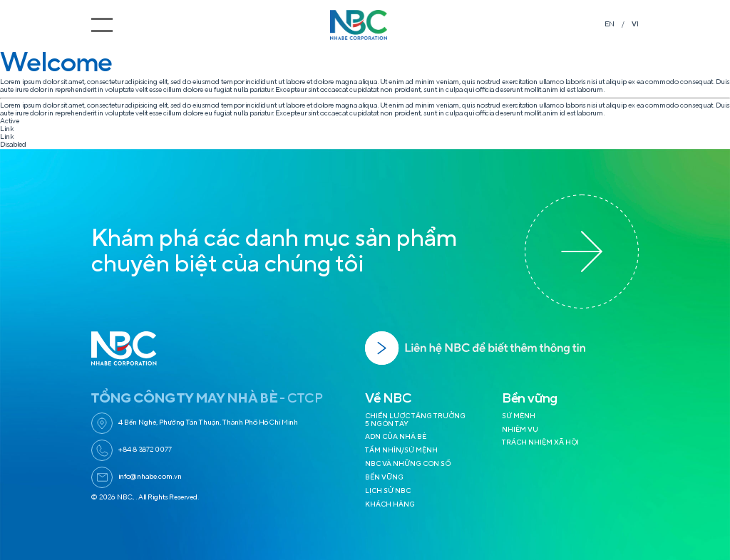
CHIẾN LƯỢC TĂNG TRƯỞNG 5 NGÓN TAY (415, 420)
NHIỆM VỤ (520, 430)
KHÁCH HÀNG (390, 504)
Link (7, 129)
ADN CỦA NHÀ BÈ (396, 437)
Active (10, 121)
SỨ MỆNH (519, 416)
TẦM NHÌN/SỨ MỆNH (401, 450)
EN (610, 24)
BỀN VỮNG (384, 477)
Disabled (13, 145)
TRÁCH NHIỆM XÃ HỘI (540, 442)
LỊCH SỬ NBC (388, 491)
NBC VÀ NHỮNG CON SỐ (408, 464)
